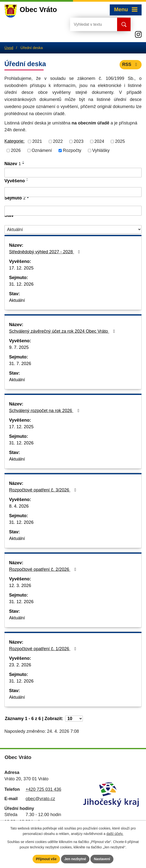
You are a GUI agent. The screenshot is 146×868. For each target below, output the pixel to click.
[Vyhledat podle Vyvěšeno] (73, 192)
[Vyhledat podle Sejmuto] (73, 211)
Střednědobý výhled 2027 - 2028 (45, 252)
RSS (131, 64)
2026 (16, 150)
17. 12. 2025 (21, 268)
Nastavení (102, 859)
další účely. (115, 834)
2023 (79, 141)
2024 (99, 141)
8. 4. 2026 (19, 506)
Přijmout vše (46, 859)
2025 (120, 141)
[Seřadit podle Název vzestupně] (24, 161)
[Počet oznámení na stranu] (74, 719)
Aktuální (17, 300)
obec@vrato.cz (40, 799)
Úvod (9, 48)
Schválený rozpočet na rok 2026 (45, 411)
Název (13, 164)
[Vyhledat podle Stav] (73, 229)
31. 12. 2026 (21, 284)
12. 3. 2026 (20, 586)
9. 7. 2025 (19, 347)
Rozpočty (72, 150)
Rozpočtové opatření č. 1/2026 (44, 649)
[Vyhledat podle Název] (73, 173)
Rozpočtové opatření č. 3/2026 (44, 490)
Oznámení (42, 150)
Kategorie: (14, 141)
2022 (58, 141)
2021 (37, 141)
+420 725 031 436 (43, 789)
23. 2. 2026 (20, 665)
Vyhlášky (101, 150)
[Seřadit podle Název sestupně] (24, 163)
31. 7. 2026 (20, 364)
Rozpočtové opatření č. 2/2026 (44, 569)
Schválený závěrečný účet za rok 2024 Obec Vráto (63, 331)
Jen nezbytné (75, 859)
